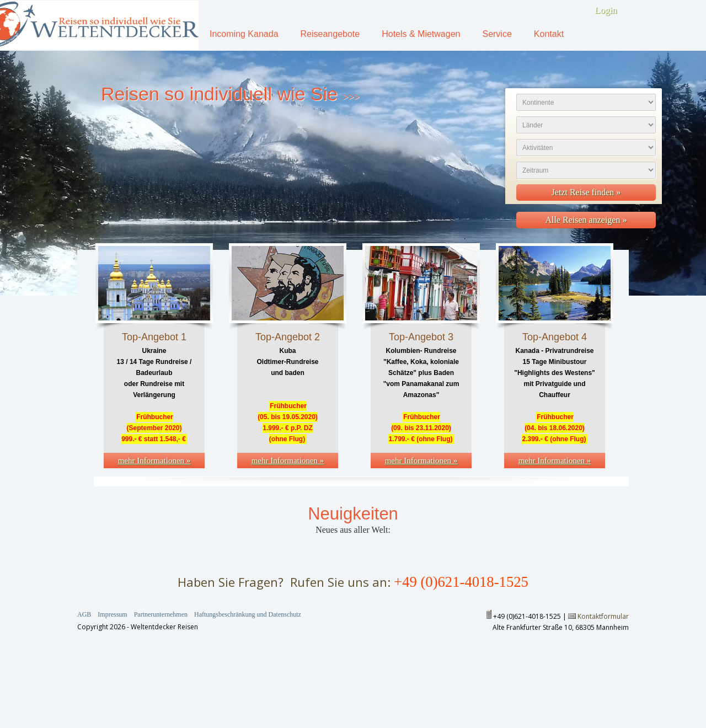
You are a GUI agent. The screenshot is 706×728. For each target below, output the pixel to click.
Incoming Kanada (244, 34)
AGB (84, 614)
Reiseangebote (330, 34)
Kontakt (549, 34)
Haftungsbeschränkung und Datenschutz (248, 614)
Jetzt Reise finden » (586, 192)
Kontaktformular (603, 616)
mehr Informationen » (154, 461)
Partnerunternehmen (161, 614)
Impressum (112, 614)
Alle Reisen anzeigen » (586, 220)
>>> (351, 97)
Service (497, 34)
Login (606, 10)
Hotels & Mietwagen (421, 34)
